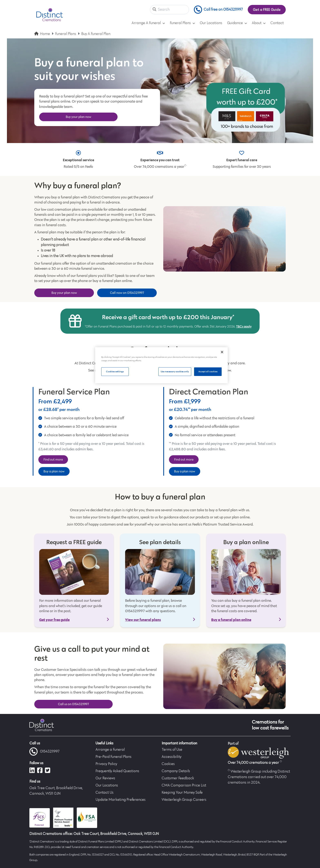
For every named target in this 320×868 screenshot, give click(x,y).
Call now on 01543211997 (127, 293)
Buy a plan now (54, 471)
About (259, 23)
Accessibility (172, 757)
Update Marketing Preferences (121, 800)
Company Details (176, 771)
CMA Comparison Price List (184, 785)
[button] (154, 10)
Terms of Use (172, 750)
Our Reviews (105, 778)
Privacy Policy (106, 764)
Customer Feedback (178, 778)
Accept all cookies (208, 372)
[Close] (222, 352)
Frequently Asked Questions (117, 771)
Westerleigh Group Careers (184, 800)
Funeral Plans (182, 23)
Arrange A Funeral (148, 23)
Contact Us (104, 793)
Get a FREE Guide (267, 10)
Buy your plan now (78, 117)
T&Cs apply (244, 326)
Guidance (237, 23)
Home (45, 34)
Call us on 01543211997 (73, 704)
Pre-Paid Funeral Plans (113, 757)
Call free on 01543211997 (218, 10)
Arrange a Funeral (110, 750)
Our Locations (211, 23)
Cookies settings (115, 372)
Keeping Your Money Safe (182, 793)
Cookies (168, 764)
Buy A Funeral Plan (96, 34)
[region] (161, 365)
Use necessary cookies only (175, 372)
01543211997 (44, 752)
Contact (277, 23)
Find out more (53, 459)
